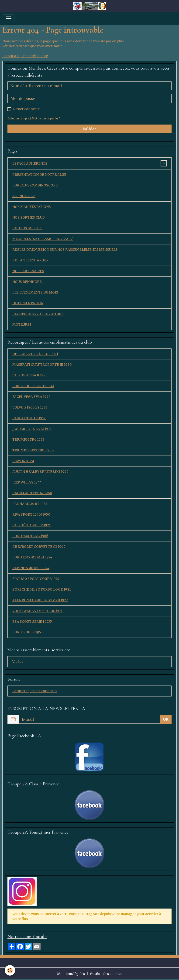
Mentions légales (71, 974)
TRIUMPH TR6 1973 (28, 439)
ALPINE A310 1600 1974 (31, 568)
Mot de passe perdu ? (46, 118)
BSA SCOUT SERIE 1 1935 (32, 622)
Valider (89, 129)
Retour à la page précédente (25, 56)
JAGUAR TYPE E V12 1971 (32, 429)
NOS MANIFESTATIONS (32, 207)
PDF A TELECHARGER (30, 260)
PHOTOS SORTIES (27, 228)
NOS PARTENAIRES (28, 271)
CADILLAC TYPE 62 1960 (32, 493)
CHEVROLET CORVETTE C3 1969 (39, 547)
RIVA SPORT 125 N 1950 (31, 514)
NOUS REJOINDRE (27, 282)
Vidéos (18, 662)
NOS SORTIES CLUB (29, 217)
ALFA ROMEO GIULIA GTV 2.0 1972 (40, 600)
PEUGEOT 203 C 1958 (29, 418)
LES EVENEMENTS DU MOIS (35, 292)
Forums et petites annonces (35, 691)
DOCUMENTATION (28, 303)
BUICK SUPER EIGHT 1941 (33, 386)
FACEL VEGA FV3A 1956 (31, 397)
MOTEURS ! (22, 324)
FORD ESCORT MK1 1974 (32, 557)
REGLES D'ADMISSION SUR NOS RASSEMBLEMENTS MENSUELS (65, 250)
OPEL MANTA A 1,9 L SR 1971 (35, 354)
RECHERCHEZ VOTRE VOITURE (38, 314)
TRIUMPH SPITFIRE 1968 (33, 450)
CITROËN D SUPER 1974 (32, 525)
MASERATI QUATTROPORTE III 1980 (42, 365)
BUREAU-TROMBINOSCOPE (35, 185)
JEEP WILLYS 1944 (27, 482)
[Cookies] (10, 970)
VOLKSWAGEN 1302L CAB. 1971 (37, 611)
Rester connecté (26, 109)
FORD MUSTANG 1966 (30, 536)
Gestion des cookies (106, 974)
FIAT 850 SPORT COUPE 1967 (36, 579)
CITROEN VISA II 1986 (30, 375)
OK (166, 719)
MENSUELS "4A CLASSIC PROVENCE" (43, 239)
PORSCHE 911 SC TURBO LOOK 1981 (42, 589)
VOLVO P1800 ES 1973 (30, 407)
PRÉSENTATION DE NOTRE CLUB (39, 175)
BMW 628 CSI (23, 461)
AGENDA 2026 (24, 196)
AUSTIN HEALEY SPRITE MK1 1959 (40, 472)
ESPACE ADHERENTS (30, 163)
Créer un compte (18, 118)
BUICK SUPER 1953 (28, 632)
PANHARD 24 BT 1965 (30, 504)
